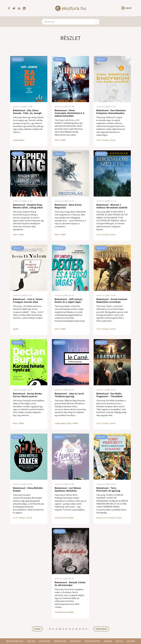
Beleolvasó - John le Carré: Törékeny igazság (69, 395)
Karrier (108, 641)
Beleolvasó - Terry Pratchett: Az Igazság (108, 489)
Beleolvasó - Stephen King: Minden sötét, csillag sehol (28, 206)
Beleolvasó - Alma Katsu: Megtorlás (68, 206)
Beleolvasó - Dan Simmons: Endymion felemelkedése (111, 112)
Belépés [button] (131, 641)
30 (83, 629)
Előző (37, 629)
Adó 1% (119, 641)
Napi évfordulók (15, 641)
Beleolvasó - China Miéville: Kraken (28, 489)
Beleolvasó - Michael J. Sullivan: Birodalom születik (112, 206)
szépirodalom (19, 140)
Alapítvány (45, 641)
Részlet (18, 59)
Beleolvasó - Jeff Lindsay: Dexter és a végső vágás (69, 301)
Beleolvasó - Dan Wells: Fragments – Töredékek (109, 395)
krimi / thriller (60, 140)
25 (66, 629)
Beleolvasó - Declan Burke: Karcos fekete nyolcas (28, 395)
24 (63, 629)
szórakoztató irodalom (64, 518)
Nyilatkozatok (92, 641)
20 (50, 629)
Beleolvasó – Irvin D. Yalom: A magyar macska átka (28, 301)
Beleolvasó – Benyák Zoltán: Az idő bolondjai (70, 584)
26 (70, 629)
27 (73, 629)
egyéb (16, 329)
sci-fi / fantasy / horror (106, 140)
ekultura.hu (17, 107)
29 (80, 629)
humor (99, 518)
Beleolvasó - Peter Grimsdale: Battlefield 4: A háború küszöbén (69, 113)
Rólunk (31, 641)
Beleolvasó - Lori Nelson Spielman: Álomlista (68, 489)
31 (86, 629)
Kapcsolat (76, 641)
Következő (101, 629)
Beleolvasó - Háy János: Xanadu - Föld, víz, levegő (27, 112)
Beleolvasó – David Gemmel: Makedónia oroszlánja (112, 301)
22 (56, 629)
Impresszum (60, 641)
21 (53, 629)
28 (76, 629)
